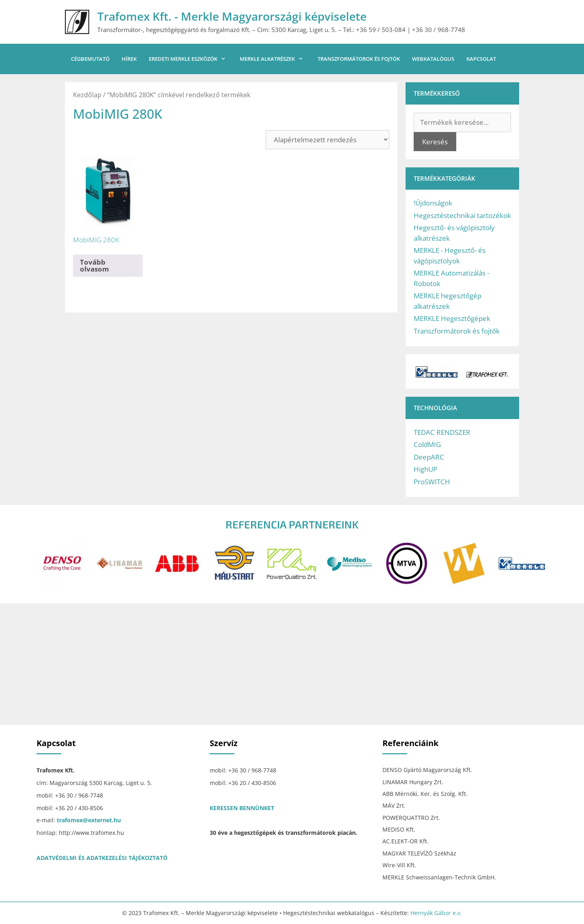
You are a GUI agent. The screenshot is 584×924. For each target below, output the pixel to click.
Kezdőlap (87, 95)
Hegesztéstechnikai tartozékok (462, 215)
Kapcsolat (481, 59)
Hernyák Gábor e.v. (436, 913)
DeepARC (429, 457)
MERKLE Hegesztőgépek (452, 318)
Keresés (435, 142)
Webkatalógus (433, 59)
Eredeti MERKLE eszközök (191, 59)
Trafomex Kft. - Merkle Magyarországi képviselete (232, 16)
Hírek (129, 59)
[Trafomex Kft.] (292, 664)
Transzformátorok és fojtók (359, 59)
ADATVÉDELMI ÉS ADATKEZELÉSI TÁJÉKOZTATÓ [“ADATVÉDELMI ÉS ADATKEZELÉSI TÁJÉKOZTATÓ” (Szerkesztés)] (102, 858)
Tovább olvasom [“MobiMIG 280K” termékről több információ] (94, 265)
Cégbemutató (90, 59)
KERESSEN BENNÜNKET (242, 808)
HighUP (425, 469)
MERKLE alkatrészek (275, 59)
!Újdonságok (433, 203)
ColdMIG (427, 444)
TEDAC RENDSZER (442, 432)
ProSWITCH (432, 482)
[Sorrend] (327, 140)
